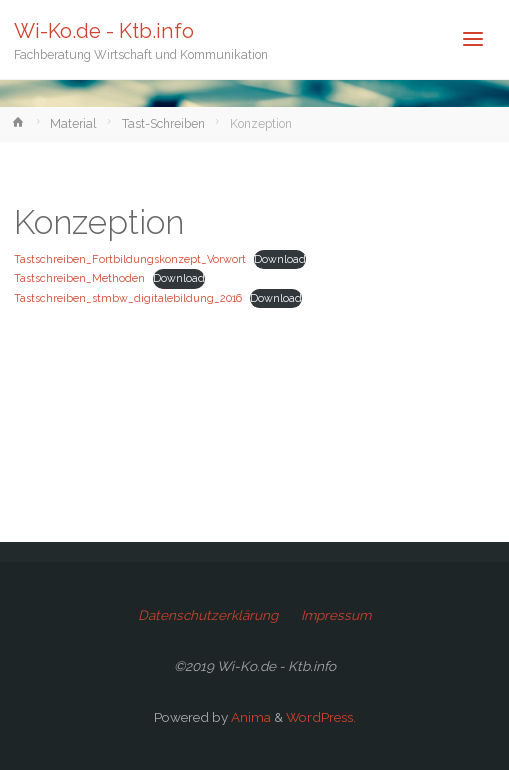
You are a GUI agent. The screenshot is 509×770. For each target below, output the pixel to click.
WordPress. (321, 717)
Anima (249, 717)
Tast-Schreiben (163, 124)
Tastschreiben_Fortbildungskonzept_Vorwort (130, 259)
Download (280, 259)
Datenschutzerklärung (208, 615)
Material (73, 124)
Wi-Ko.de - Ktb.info (104, 31)
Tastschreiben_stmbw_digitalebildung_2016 (128, 298)
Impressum (336, 615)
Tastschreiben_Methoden (79, 278)
